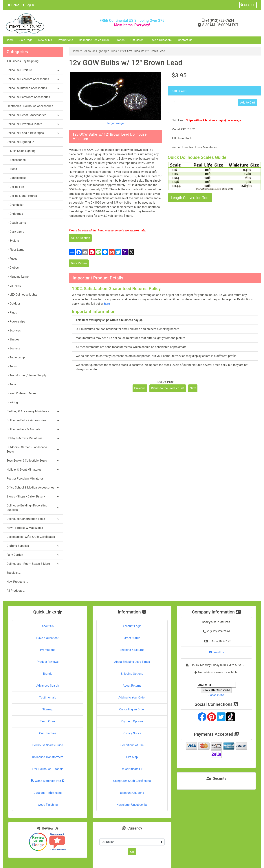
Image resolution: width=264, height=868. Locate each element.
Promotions (66, 40)
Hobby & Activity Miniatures (33, 438)
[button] (248, 5)
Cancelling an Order (132, 709)
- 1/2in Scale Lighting (21, 151)
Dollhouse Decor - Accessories (33, 115)
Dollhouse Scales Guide (94, 40)
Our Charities (48, 733)
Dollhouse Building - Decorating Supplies (33, 508)
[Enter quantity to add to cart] (205, 103)
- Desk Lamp (15, 232)
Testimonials (48, 697)
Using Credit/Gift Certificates (132, 781)
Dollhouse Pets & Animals (33, 429)
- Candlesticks (16, 178)
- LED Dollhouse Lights (22, 295)
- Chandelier (15, 205)
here (107, 304)
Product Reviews (48, 662)
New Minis (45, 40)
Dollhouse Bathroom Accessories (28, 97)
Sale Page (26, 40)
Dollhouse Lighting (95, 51)
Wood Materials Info (48, 781)
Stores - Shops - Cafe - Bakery (33, 496)
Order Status (132, 638)
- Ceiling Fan (15, 187)
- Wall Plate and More (21, 393)
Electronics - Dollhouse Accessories (30, 106)
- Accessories (16, 160)
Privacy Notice (132, 733)
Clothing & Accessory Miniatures (33, 411)
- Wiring (12, 402)
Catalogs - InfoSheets (48, 793)
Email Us (216, 652)
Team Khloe (48, 721)
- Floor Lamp (15, 250)
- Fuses (12, 259)
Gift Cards (137, 40)
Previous (140, 388)
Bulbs (113, 51)
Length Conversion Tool (190, 198)
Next (193, 388)
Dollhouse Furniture (33, 70)
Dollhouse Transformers (48, 757)
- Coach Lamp (16, 223)
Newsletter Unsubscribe (132, 805)
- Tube (11, 384)
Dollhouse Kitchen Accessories (33, 88)
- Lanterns (14, 286)
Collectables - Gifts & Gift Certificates (31, 537)
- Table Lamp (16, 357)
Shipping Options (132, 674)
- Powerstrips (16, 321)
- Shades (13, 339)
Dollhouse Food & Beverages (33, 133)
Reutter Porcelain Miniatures (25, 479)
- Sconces (14, 330)
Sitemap (48, 709)
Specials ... (14, 573)
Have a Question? (161, 40)
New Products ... (17, 582)
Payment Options (132, 721)
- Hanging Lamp (18, 277)
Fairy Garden (33, 555)
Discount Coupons (132, 793)
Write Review (79, 263)
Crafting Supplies (33, 546)
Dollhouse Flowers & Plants (33, 124)
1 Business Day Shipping (23, 61)
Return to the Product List (168, 388)
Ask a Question (80, 238)
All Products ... (16, 591)
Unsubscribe (216, 695)
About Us (48, 626)
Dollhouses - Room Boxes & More (33, 564)
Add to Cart (248, 103)
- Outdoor (13, 304)
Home (13, 5)
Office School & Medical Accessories (33, 488)
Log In (28, 5)
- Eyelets (13, 241)
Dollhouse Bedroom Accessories (33, 79)
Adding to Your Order (132, 697)
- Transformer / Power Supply (26, 375)
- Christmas (15, 214)
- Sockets (13, 348)
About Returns (132, 686)
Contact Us (185, 40)
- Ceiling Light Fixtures (22, 196)
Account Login (132, 626)
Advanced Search (48, 686)
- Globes (13, 268)
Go (132, 852)
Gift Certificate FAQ (132, 769)
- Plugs (12, 313)
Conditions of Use (132, 745)
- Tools (12, 366)
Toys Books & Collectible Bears (33, 461)
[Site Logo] (46, 23)
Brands (120, 40)
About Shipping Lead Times (132, 662)
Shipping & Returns (132, 650)
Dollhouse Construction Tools (33, 519)
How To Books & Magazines (25, 528)
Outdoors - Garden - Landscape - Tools (33, 449)
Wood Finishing (48, 805)
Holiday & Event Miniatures (33, 470)
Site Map (132, 757)
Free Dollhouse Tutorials (48, 769)
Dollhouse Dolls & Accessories (33, 420)
